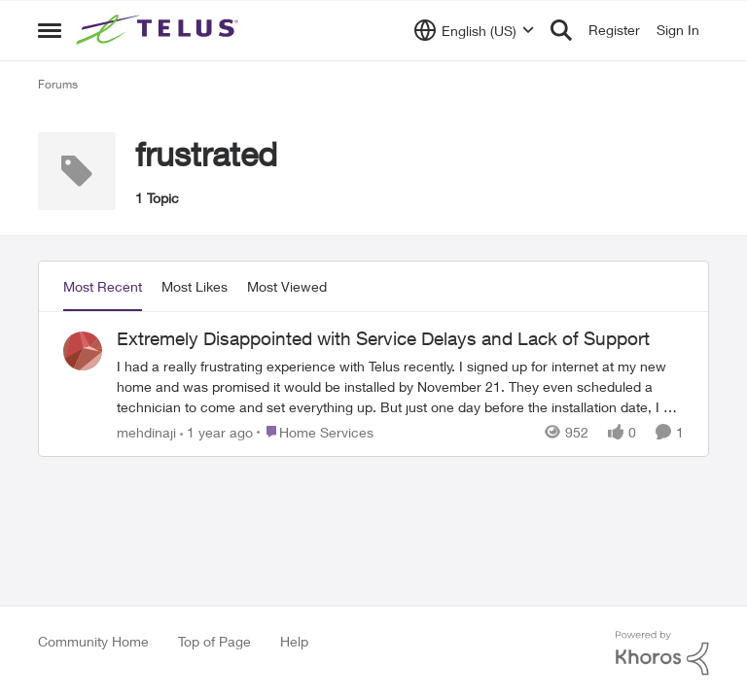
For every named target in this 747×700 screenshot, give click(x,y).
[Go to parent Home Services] (315, 431)
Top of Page (214, 641)
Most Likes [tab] (195, 286)
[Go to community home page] (160, 30)
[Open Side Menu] (50, 30)
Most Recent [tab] (103, 286)
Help (294, 641)
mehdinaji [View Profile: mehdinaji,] (146, 431)
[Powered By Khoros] (662, 653)
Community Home (93, 641)
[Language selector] (474, 30)
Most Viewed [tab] (287, 286)
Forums (58, 84)
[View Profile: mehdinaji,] (83, 351)
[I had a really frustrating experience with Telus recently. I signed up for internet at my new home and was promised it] (400, 385)
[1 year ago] (216, 431)
